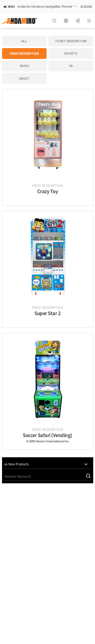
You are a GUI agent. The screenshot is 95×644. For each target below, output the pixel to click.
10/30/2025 (86, 7)
